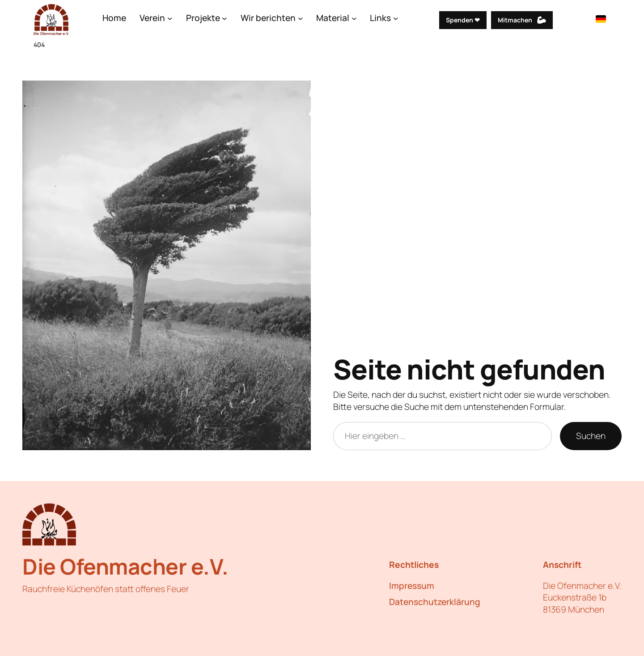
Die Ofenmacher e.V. (125, 566)
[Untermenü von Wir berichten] (301, 18)
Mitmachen (515, 20)
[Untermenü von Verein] (170, 18)
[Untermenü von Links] (396, 18)
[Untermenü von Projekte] (225, 18)
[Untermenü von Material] (354, 18)
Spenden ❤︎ (463, 20)
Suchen (591, 436)
